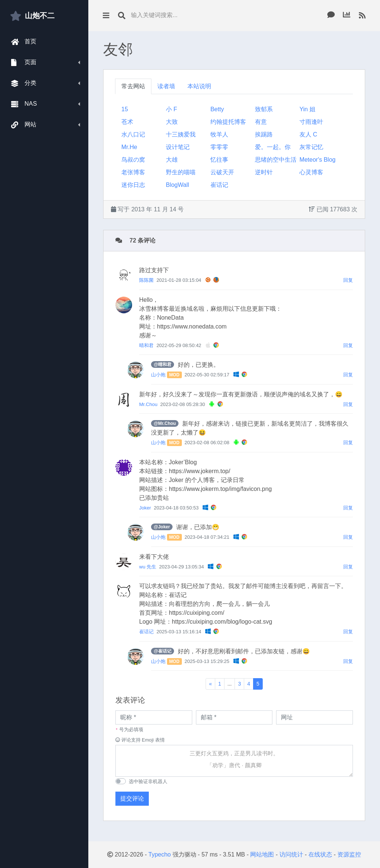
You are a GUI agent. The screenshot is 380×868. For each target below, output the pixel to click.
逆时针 (264, 172)
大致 (172, 122)
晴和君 (146, 345)
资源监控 (349, 854)
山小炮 (158, 375)
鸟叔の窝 (133, 160)
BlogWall (178, 185)
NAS (24, 104)
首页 (24, 42)
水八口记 (133, 134)
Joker (145, 508)
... (230, 684)
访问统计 (291, 854)
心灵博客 (311, 172)
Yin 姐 (307, 109)
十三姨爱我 (181, 134)
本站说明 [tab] (199, 86)
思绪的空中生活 (276, 160)
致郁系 (264, 109)
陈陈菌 (146, 280)
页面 (24, 62)
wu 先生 (148, 567)
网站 (24, 125)
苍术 (127, 122)
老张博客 (133, 172)
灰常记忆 (311, 147)
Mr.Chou (148, 404)
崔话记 (219, 185)
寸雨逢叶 (311, 122)
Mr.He (129, 147)
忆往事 (219, 160)
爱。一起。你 (273, 147)
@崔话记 (163, 651)
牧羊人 (219, 134)
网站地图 (262, 854)
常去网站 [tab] (133, 86)
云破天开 (222, 172)
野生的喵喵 (181, 172)
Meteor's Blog (317, 160)
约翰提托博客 (228, 122)
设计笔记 (178, 147)
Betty (217, 109)
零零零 (219, 147)
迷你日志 (133, 185)
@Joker (162, 527)
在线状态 (320, 854)
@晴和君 (163, 364)
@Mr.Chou (165, 423)
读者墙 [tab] (166, 86)
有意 (261, 122)
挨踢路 (264, 134)
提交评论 (132, 798)
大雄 (172, 160)
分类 (24, 83)
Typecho (160, 854)
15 (125, 109)
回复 (348, 280)
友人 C (308, 134)
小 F (171, 109)
